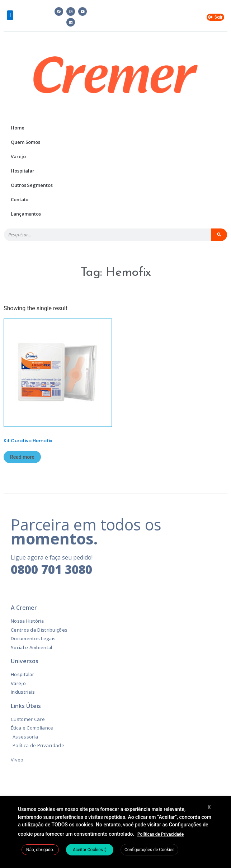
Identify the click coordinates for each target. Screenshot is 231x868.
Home (18, 128)
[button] (10, 15)
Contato (20, 199)
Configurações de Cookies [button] (149, 850)
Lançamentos (26, 214)
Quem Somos (25, 142)
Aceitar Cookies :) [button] (90, 850)
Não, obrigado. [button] (40, 850)
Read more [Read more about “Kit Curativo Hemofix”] (22, 457)
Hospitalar (23, 171)
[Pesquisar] (219, 235)
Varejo (18, 156)
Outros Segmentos (32, 185)
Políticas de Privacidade (161, 834)
